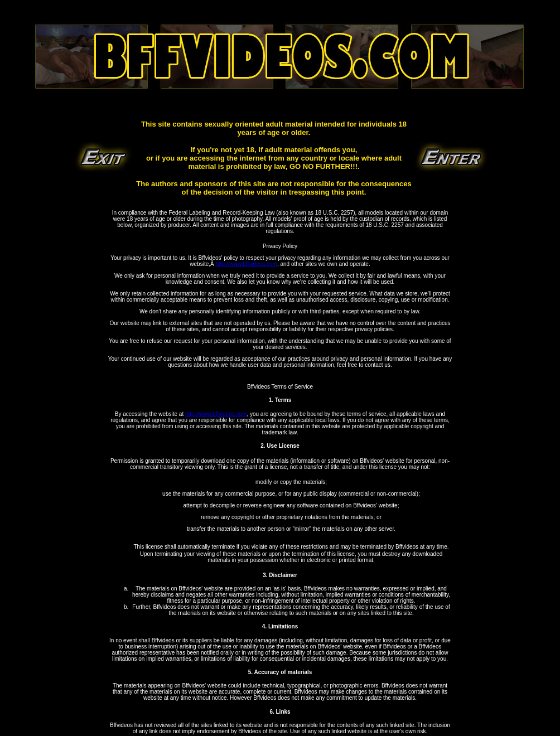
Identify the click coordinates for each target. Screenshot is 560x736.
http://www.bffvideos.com (246, 264)
